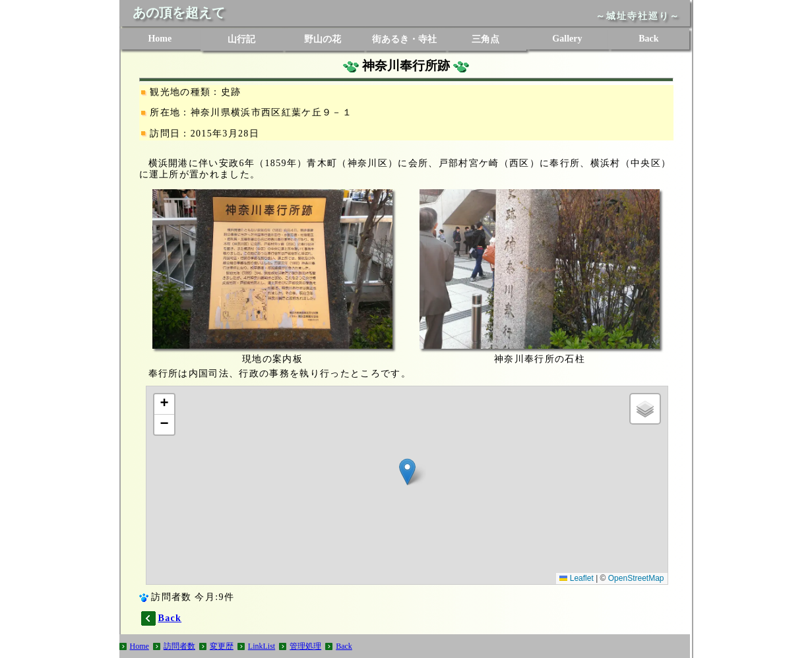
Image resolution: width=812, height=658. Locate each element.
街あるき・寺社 (404, 39)
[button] (407, 472)
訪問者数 (179, 646)
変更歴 (222, 646)
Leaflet (576, 578)
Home (160, 39)
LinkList (262, 646)
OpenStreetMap (636, 578)
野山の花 (323, 39)
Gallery (567, 39)
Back (648, 39)
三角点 (485, 39)
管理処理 (305, 646)
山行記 (241, 39)
